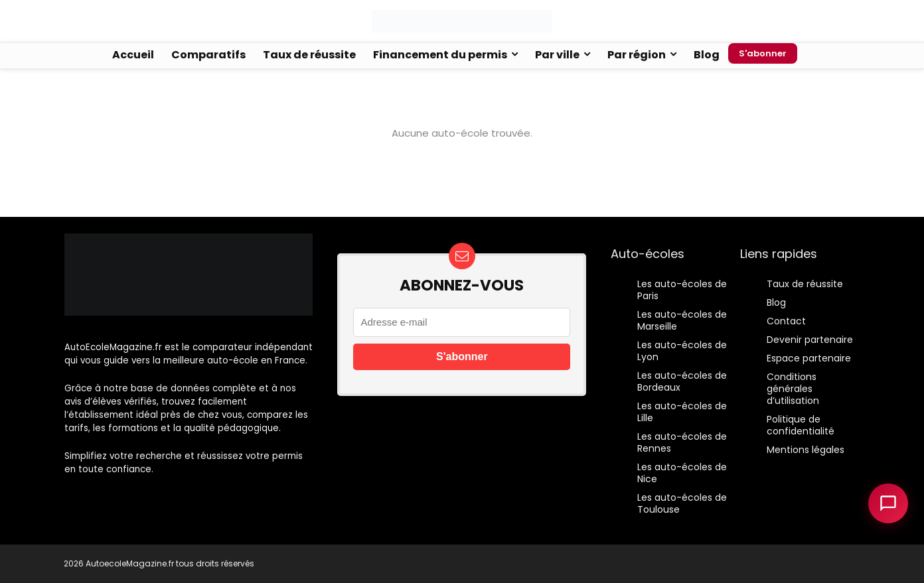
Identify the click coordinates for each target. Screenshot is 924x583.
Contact (786, 321)
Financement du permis (440, 55)
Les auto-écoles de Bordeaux (682, 381)
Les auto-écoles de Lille (682, 412)
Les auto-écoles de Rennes (682, 442)
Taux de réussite (309, 55)
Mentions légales (806, 450)
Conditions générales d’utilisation (793, 389)
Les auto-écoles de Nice (682, 473)
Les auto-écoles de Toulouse (682, 503)
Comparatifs (208, 55)
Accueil (133, 55)
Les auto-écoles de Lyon (682, 351)
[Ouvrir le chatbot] (888, 503)
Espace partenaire (809, 358)
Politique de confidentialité (801, 425)
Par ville (557, 55)
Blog (707, 55)
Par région (637, 55)
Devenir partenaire (810, 340)
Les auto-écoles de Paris (682, 290)
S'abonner (763, 53)
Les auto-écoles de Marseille (682, 320)
